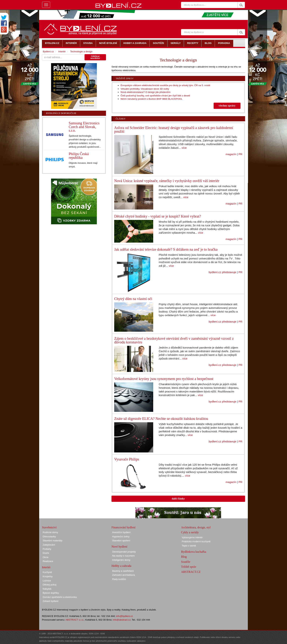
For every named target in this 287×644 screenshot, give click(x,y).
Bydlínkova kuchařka (194, 552)
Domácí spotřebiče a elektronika (60, 597)
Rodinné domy (50, 532)
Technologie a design (81, 52)
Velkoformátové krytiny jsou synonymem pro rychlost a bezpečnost (164, 379)
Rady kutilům (119, 579)
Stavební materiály (53, 541)
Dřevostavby (49, 537)
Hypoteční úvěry (121, 537)
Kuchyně (47, 572)
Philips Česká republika (79, 156)
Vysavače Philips (127, 459)
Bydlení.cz (48, 52)
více (184, 148)
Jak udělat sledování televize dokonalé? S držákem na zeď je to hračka (166, 249)
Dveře (46, 553)
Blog (184, 557)
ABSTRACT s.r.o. (75, 620)
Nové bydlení (119, 547)
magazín (231, 154)
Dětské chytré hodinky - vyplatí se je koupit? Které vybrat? (158, 216)
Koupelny (48, 576)
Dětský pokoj (49, 585)
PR (240, 154)
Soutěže (186, 562)
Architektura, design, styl (196, 527)
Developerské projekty (124, 552)
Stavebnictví (49, 527)
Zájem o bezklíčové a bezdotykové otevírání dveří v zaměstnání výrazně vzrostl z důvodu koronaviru (174, 340)
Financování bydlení (123, 527)
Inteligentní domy (121, 560)
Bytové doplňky (51, 593)
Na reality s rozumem (123, 556)
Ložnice (47, 581)
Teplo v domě (189, 546)
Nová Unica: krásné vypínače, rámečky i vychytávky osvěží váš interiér (167, 181)
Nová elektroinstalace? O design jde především (146, 92)
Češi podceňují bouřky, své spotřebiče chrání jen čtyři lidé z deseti (155, 96)
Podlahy (47, 549)
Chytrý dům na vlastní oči (133, 299)
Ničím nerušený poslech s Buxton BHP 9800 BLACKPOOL (152, 99)
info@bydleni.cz (124, 616)
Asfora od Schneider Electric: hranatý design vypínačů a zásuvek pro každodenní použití (174, 130)
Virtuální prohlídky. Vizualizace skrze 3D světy (145, 89)
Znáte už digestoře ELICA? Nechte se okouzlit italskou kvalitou (161, 419)
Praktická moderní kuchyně (196, 541)
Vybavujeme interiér (192, 537)
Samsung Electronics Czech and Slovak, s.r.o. (84, 127)
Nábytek (47, 589)
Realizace (48, 561)
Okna (45, 557)
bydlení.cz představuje (222, 272)
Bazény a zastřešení (123, 571)
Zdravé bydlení (51, 601)
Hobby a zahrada (121, 566)
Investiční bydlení (121, 532)
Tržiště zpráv (125, 78)
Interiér (62, 52)
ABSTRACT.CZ (191, 572)
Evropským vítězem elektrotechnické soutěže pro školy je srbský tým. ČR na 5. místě (165, 85)
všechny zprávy (227, 106)
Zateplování (49, 545)
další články (178, 499)
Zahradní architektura (124, 575)
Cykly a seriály (190, 532)
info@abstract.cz (122, 620)
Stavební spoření (121, 541)
